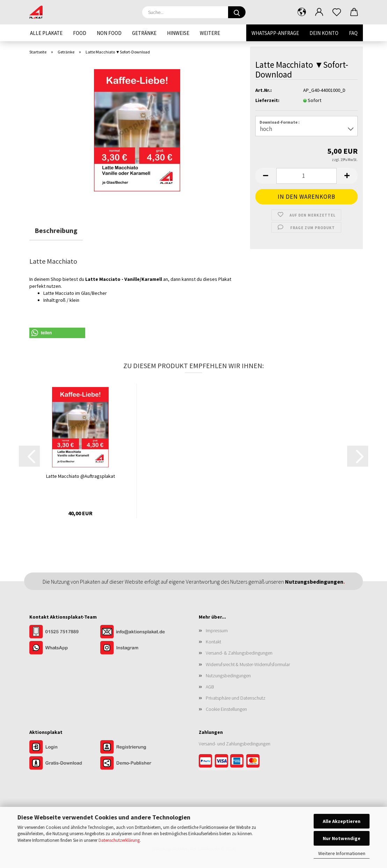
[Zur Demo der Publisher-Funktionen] (135, 764)
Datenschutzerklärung (119, 840)
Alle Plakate (46, 33)
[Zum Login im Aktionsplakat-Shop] (65, 747)
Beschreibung (56, 230)
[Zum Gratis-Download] (65, 764)
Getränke (144, 33)
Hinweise (178, 33)
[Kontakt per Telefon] (65, 632)
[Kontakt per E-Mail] (135, 632)
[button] (302, 12)
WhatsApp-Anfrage (275, 33)
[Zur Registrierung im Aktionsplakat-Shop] (135, 747)
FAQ (353, 33)
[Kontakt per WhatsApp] (65, 648)
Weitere (210, 33)
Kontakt (213, 642)
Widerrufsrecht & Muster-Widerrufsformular (248, 664)
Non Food (109, 33)
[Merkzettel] (337, 12)
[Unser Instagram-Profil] (135, 648)
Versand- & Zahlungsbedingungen (239, 653)
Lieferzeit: (267, 100)
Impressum (217, 630)
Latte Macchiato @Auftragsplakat (81, 476)
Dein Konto (324, 33)
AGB (210, 687)
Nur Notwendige (342, 838)
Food (80, 33)
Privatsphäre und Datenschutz (236, 698)
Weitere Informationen (342, 853)
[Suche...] (237, 12)
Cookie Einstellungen (226, 709)
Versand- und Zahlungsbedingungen (235, 744)
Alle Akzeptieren (342, 821)
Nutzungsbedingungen (228, 676)
